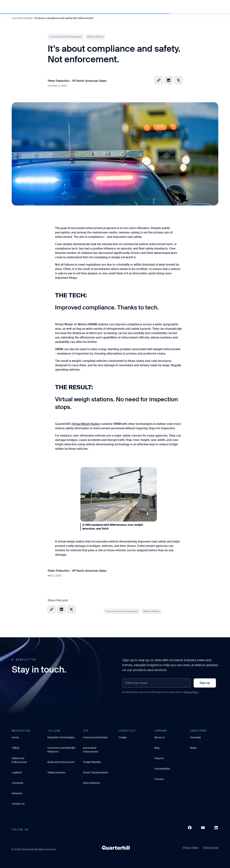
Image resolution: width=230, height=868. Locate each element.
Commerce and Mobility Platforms (61, 750)
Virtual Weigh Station (86, 424)
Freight (123, 737)
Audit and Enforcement (61, 762)
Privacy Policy (191, 692)
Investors (17, 793)
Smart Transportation (96, 772)
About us (160, 737)
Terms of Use (211, 848)
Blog (157, 748)
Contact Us (214, 6)
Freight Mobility (92, 762)
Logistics (17, 772)
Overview (195, 737)
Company (17, 783)
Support (159, 758)
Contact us (18, 804)
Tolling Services (56, 772)
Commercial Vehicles (95, 737)
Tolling (15, 748)
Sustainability (162, 769)
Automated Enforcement (91, 750)
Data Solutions (92, 783)
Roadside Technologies (61, 737)
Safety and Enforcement (19, 760)
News (193, 748)
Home (15, 737)
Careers (159, 779)
